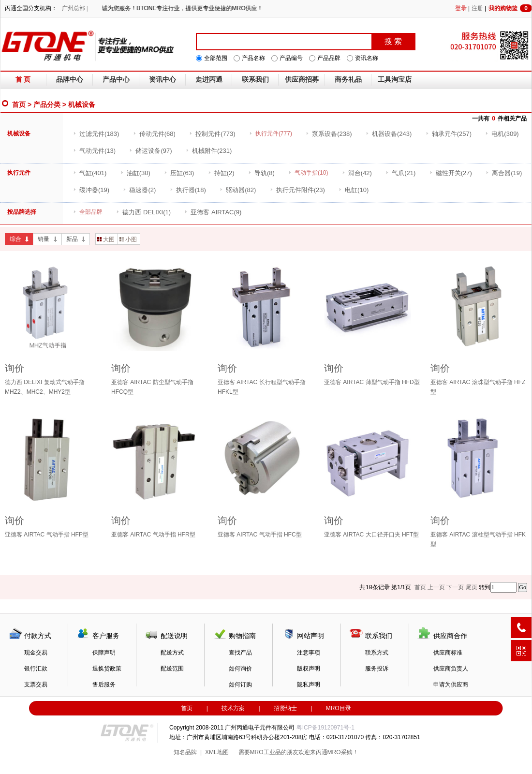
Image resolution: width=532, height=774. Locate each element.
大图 (106, 239)
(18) (188, 190)
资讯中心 (163, 80)
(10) (354, 190)
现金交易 (36, 653)
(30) (135, 173)
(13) (94, 151)
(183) (96, 134)
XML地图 (217, 752)
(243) (389, 134)
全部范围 (216, 58)
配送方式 (172, 653)
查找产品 (240, 653)
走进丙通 (209, 80)
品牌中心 (70, 80)
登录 (461, 8)
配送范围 (172, 669)
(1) (143, 212)
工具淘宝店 (395, 80)
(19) (504, 173)
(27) (451, 173)
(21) (400, 173)
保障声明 (104, 653)
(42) (357, 173)
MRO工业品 (266, 752)
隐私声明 (309, 685)
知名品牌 (185, 752)
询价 (15, 368)
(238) (329, 134)
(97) (150, 151)
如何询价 (240, 669)
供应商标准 (448, 653)
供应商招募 (302, 80)
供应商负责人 (451, 669)
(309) (502, 134)
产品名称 (253, 58)
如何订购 (240, 685)
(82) (238, 190)
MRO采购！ (343, 752)
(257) (449, 134)
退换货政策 (107, 669)
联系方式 (377, 653)
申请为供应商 (451, 685)
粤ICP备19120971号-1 (325, 728)
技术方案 (233, 708)
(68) (154, 134)
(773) (212, 134)
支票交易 (36, 685)
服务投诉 (377, 669)
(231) (209, 151)
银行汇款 (36, 669)
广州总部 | (75, 8)
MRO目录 (339, 708)
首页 (19, 104)
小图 (128, 239)
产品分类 (47, 104)
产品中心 (116, 80)
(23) (297, 190)
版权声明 (309, 669)
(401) (90, 173)
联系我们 (255, 80)
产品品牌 (329, 58)
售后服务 (104, 685)
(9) (213, 212)
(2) (221, 173)
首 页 (23, 80)
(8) (261, 173)
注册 (477, 8)
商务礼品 (348, 80)
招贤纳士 (285, 708)
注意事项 (309, 653)
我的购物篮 (510, 8)
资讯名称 (367, 58)
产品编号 (291, 58)
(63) (179, 173)
